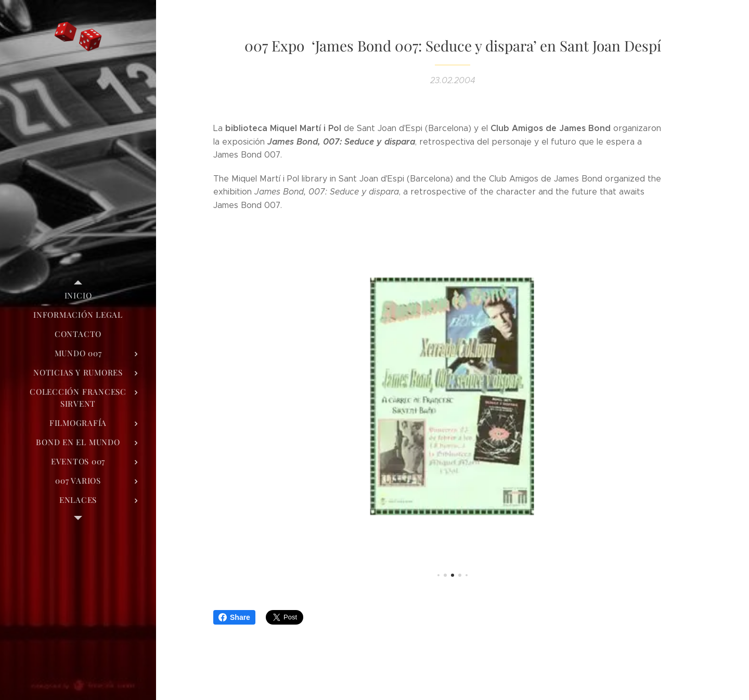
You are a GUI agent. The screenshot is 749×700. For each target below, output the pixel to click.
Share (234, 617)
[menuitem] (78, 296)
